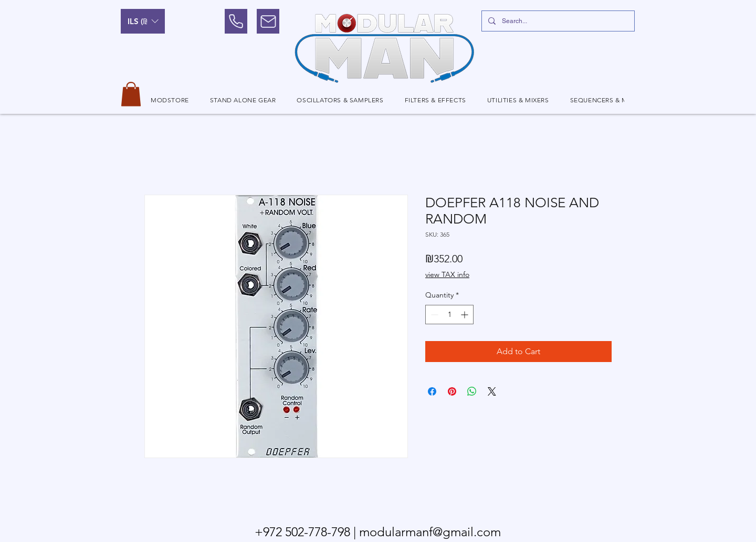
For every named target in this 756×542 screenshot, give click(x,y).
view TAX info (447, 274)
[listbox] (143, 21)
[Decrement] (433, 315)
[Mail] (268, 21)
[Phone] (236, 21)
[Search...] (557, 21)
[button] (143, 21)
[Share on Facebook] (432, 391)
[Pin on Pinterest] (452, 391)
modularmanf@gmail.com (430, 532)
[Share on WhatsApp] (472, 391)
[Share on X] (492, 391)
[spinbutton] (449, 315)
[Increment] (465, 315)
